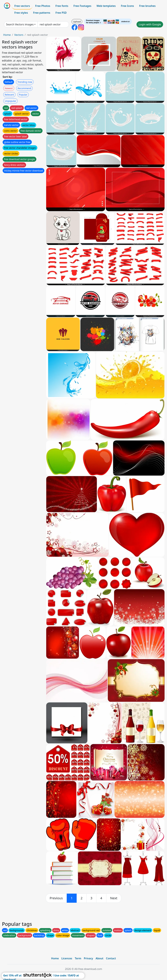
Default (9, 82)
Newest (9, 88)
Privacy (88, 958)
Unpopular (10, 101)
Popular (23, 95)
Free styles (21, 13)
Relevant (9, 95)
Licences (67, 958)
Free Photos (43, 6)
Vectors (19, 35)
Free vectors (22, 6)
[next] (114, 898)
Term (78, 958)
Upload (77, 22)
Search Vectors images (20, 24)
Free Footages (82, 6)
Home (7, 35)
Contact (111, 958)
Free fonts (62, 6)
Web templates (106, 6)
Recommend (24, 88)
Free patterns (42, 13)
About (99, 958)
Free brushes (147, 6)
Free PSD (61, 13)
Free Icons (127, 6)
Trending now (25, 82)
